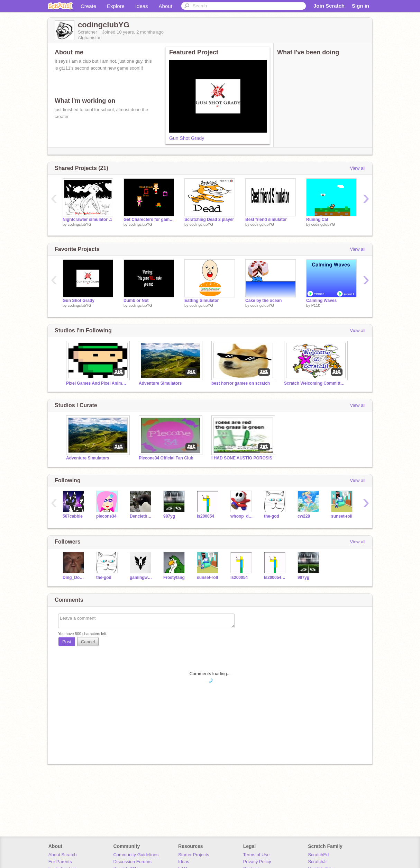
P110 (316, 305)
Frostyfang (174, 578)
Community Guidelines (136, 855)
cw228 (304, 516)
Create (88, 6)
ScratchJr (317, 862)
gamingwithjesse (141, 578)
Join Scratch (329, 6)
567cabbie (73, 516)
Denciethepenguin (141, 516)
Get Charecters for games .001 (149, 220)
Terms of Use (257, 855)
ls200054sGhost (276, 578)
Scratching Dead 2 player (209, 220)
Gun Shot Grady (187, 138)
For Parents (60, 862)
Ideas (142, 6)
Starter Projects (194, 855)
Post (67, 642)
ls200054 (206, 516)
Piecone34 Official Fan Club (166, 458)
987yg (169, 516)
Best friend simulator (266, 220)
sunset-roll (342, 516)
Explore (116, 6)
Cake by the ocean (263, 301)
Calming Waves (321, 301)
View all (358, 168)
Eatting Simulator (202, 301)
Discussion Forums (132, 862)
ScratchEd (318, 855)
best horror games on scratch (241, 383)
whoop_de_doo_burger (242, 516)
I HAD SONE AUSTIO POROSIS (242, 458)
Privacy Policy (257, 862)
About (166, 6)
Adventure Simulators (160, 383)
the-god (272, 516)
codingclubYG (80, 224)
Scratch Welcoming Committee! (315, 383)
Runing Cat (317, 220)
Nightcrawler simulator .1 (87, 220)
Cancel (88, 642)
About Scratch (63, 855)
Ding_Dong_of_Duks (74, 578)
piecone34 (106, 516)
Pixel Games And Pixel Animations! (97, 383)
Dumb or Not (136, 301)
